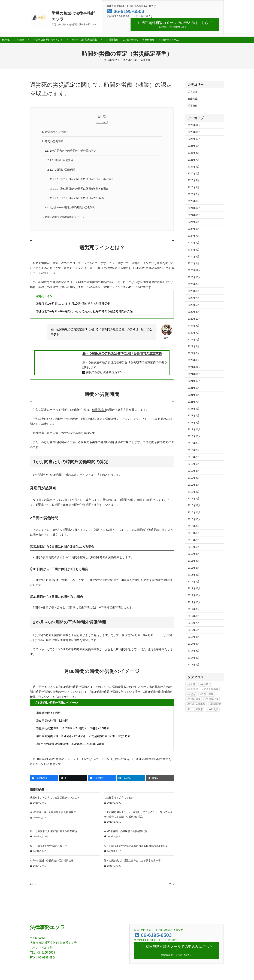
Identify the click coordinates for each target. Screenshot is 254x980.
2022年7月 (194, 333)
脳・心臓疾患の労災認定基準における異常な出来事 (132, 862)
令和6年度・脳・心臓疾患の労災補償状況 (53, 814)
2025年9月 (194, 146)
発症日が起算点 (61, 161)
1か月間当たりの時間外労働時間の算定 (72, 151)
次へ (171, 886)
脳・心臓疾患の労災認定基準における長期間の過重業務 (122, 355)
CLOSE (102, 122)
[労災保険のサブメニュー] (28, 40)
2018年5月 (194, 554)
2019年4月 (194, 478)
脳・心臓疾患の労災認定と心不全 (49, 848)
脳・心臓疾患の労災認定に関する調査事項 (53, 833)
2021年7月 (194, 402)
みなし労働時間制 (53, 444)
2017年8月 (194, 616)
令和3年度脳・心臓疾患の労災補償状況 (52, 862)
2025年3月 (194, 187)
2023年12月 (194, 270)
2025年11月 (194, 132)
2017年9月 (194, 609)
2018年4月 (194, 561)
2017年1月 (194, 664)
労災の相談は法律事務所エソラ (106, 374)
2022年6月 (194, 339)
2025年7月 (194, 160)
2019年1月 (194, 498)
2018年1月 (194, 581)
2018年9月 (194, 526)
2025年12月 (194, 125)
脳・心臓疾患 (41, 284)
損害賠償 (193, 106)
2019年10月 (194, 436)
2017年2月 (194, 658)
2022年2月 (194, 353)
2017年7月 (194, 623)
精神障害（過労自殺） (47, 435)
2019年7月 (194, 457)
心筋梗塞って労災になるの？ (120, 799)
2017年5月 (194, 637)
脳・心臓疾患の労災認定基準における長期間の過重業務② (136, 848)
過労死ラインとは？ (56, 132)
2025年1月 (194, 201)
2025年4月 (194, 180)
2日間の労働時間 (62, 170)
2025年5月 (194, 173)
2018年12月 (194, 505)
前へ (33, 886)
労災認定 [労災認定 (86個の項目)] (193, 689)
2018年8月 (194, 533)
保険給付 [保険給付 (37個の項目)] (206, 684)
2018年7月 (194, 540)
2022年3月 (194, 346)
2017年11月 (194, 595)
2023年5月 (194, 305)
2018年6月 (194, 547)
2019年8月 (194, 450)
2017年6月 (194, 630)
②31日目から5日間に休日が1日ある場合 (81, 190)
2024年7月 (194, 236)
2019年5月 (194, 471)
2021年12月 (194, 367)
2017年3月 (194, 651)
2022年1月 (194, 360)
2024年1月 (194, 263)
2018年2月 (194, 575)
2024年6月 (194, 243)
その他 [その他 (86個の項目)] (192, 684)
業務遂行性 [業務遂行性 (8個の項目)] (212, 699)
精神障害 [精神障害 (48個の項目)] (216, 704)
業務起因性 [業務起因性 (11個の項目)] (194, 699)
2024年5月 (194, 250)
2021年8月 (194, 395)
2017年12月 (194, 588)
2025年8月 (194, 153)
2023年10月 (194, 277)
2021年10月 (194, 381)
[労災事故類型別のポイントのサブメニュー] (67, 40)
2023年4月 (194, 312)
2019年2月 (194, 492)
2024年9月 (194, 222)
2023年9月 (194, 284)
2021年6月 (194, 409)
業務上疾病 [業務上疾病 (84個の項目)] (207, 694)
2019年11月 (194, 429)
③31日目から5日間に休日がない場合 (79, 199)
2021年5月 (194, 415)
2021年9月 (194, 388)
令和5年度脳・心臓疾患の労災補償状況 (126, 833)
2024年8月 (194, 229)
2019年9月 (194, 443)
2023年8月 (194, 291)
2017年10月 (194, 602)
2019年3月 (194, 485)
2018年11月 (194, 512)
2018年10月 (194, 519)
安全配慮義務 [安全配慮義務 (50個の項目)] (211, 689)
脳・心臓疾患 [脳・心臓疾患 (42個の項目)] (195, 709)
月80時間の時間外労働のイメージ (65, 218)
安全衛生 (193, 99)
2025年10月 (194, 139)
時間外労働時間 (53, 141)
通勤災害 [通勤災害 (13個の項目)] (213, 709)
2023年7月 (194, 298)
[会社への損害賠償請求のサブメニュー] (101, 40)
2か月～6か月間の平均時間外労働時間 (72, 209)
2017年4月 (194, 644)
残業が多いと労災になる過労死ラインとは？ (55, 799)
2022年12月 (194, 319)
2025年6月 (194, 167)
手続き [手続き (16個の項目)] (192, 694)
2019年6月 (194, 464)
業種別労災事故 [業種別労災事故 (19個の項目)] (197, 704)
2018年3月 (194, 568)
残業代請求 (99, 411)
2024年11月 (194, 215)
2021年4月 (194, 422)
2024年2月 (194, 256)
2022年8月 (194, 326)
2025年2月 (194, 194)
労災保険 (145, 60)
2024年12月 (194, 208)
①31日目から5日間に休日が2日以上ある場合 (84, 180)
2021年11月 (194, 374)
